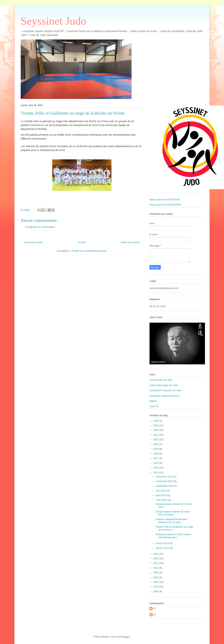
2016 (156, 463)
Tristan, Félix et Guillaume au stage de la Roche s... (174, 528)
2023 (156, 430)
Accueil (82, 242)
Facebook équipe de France (164, 396)
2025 (156, 421)
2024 (156, 425)
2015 (156, 468)
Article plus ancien (131, 242)
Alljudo (153, 401)
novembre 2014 (165, 481)
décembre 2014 (165, 477)
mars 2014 (162, 500)
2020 (156, 444)
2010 (156, 568)
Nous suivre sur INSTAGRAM (165, 205)
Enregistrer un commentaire (40, 227)
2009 (156, 573)
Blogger (126, 637)
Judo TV (154, 406)
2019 (156, 449)
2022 (156, 435)
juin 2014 (161, 491)
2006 (156, 587)
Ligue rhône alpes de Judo (164, 385)
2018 (156, 454)
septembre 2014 (165, 486)
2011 (156, 563)
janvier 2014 (163, 548)
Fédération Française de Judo (166, 390)
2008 (156, 577)
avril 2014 (162, 495)
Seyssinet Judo (54, 21)
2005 (156, 591)
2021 (156, 439)
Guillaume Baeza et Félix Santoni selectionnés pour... (173, 536)
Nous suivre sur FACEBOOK (165, 200)
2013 (156, 554)
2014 (156, 472)
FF (155, 609)
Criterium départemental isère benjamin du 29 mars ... (171, 521)
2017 (156, 458)
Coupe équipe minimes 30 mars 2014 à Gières (172, 513)
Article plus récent (33, 242)
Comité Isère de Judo (161, 380)
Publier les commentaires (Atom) (89, 251)
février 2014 (163, 543)
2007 (156, 582)
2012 (156, 558)
